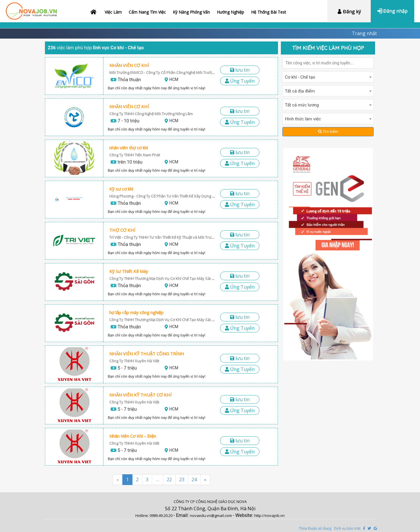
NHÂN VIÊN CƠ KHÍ (129, 65)
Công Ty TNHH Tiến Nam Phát (135, 155)
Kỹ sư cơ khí (121, 189)
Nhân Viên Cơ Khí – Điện (133, 436)
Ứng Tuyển (240, 81)
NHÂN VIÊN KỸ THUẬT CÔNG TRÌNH (147, 354)
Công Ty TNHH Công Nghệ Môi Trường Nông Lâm (151, 114)
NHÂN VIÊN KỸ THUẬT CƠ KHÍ (140, 395)
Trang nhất (364, 33)
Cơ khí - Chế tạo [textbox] (300, 77)
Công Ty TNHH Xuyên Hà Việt (134, 361)
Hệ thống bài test (269, 12)
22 (169, 479)
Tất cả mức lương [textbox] (302, 105)
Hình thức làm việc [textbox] (303, 119)
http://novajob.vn (269, 515)
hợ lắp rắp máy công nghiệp (136, 312)
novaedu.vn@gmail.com (211, 515)
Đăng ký (349, 12)
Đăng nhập (392, 11)
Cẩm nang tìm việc (147, 12)
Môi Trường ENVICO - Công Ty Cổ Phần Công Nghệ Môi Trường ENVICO (170, 73)
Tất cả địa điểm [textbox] (300, 91)
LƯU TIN (240, 70)
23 (182, 479)
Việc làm (113, 12)
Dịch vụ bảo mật (347, 528)
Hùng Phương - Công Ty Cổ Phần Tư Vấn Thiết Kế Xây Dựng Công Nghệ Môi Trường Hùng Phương (193, 196)
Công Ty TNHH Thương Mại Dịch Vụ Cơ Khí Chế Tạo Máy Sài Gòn (164, 278)
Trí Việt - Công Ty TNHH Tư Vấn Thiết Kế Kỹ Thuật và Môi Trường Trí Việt (170, 237)
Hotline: (142, 515)
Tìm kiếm (328, 132)
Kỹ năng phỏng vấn (191, 12)
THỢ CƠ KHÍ (122, 230)
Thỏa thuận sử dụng (315, 528)
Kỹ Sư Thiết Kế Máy (129, 271)
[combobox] (328, 77)
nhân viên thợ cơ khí (129, 148)
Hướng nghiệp (230, 12)
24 (194, 479)
